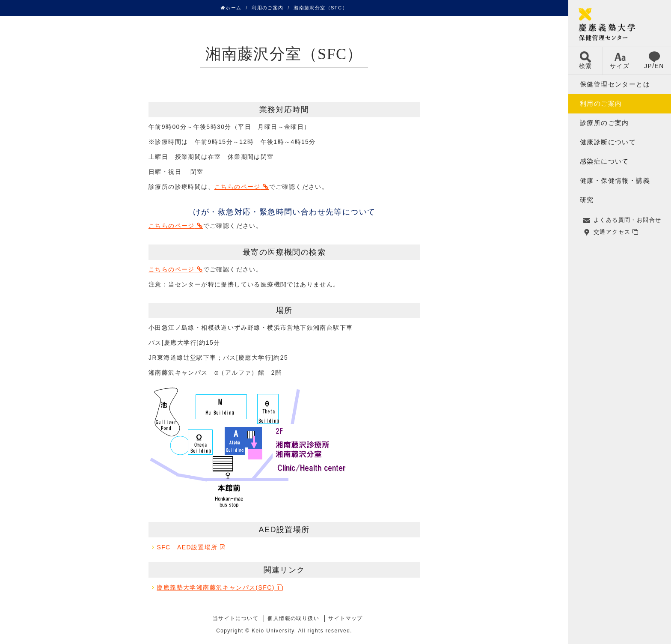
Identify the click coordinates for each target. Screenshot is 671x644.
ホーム (231, 8)
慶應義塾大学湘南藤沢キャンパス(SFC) (215, 587)
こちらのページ (238, 187)
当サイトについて (236, 618)
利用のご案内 (267, 8)
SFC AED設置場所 (187, 547)
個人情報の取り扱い (293, 618)
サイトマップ (345, 618)
